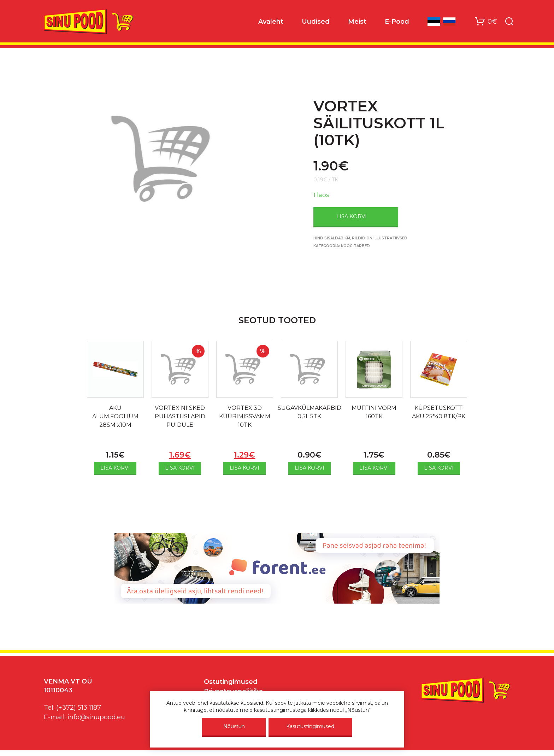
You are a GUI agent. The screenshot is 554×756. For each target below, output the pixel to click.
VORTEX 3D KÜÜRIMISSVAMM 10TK (245, 416)
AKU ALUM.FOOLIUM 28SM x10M (115, 416)
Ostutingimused (231, 682)
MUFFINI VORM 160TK (374, 412)
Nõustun (234, 726)
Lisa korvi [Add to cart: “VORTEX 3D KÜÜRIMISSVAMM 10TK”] (244, 468)
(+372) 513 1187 (79, 708)
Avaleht (271, 22)
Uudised (316, 22)
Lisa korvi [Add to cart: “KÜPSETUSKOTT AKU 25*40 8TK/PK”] (439, 468)
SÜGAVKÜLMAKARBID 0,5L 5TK (310, 412)
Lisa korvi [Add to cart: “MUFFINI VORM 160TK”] (374, 468)
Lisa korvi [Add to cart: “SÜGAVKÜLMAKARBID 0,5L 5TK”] (310, 468)
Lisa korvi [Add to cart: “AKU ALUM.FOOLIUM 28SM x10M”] (115, 468)
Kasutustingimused (310, 726)
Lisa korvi (352, 216)
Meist (357, 22)
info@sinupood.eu (96, 717)
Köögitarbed (355, 246)
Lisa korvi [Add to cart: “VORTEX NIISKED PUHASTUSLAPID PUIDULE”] (180, 468)
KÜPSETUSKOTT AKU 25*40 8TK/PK (439, 412)
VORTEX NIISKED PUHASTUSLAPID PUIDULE (180, 416)
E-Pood (397, 22)
